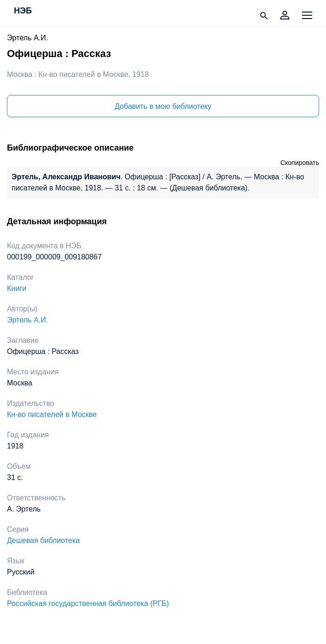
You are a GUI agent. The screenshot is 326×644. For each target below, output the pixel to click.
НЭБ (23, 11)
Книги (17, 288)
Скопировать (300, 163)
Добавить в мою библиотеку (163, 106)
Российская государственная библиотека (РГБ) (88, 603)
